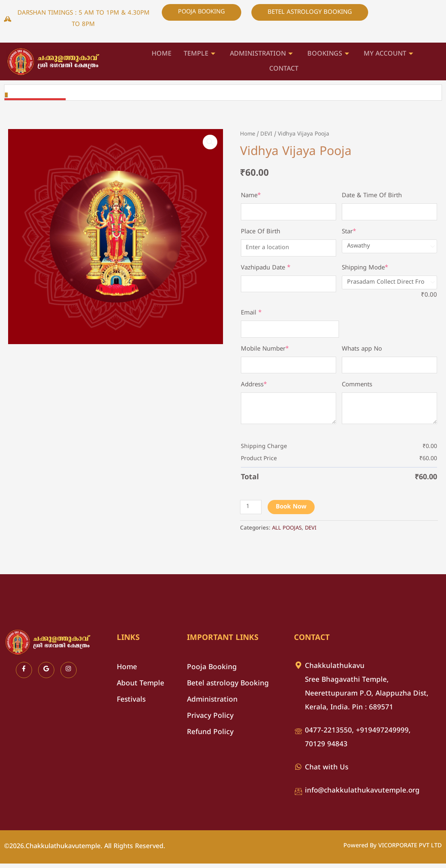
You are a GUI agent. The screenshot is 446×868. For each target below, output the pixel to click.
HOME (162, 54)
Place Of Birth (261, 233)
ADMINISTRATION (261, 54)
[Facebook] (24, 674)
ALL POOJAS (288, 533)
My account (388, 54)
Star (349, 233)
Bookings (328, 54)
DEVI (267, 134)
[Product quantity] (251, 512)
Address (254, 389)
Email (251, 315)
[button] (210, 142)
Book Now (292, 512)
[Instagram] (69, 674)
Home (248, 134)
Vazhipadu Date (266, 269)
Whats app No (362, 352)
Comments (357, 389)
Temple (199, 54)
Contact (284, 68)
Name (251, 196)
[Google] (46, 674)
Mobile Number (265, 352)
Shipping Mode (365, 269)
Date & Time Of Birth (372, 196)
